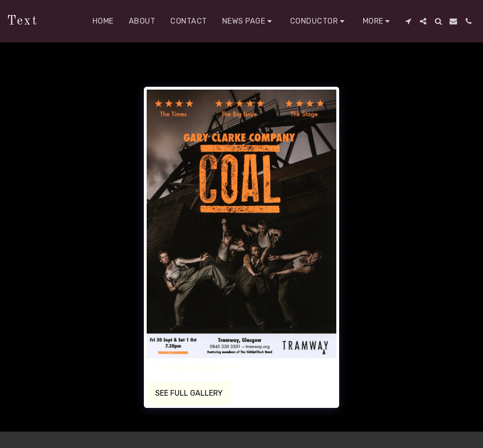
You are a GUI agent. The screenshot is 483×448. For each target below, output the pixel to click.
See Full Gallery (189, 393)
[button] (249, 21)
